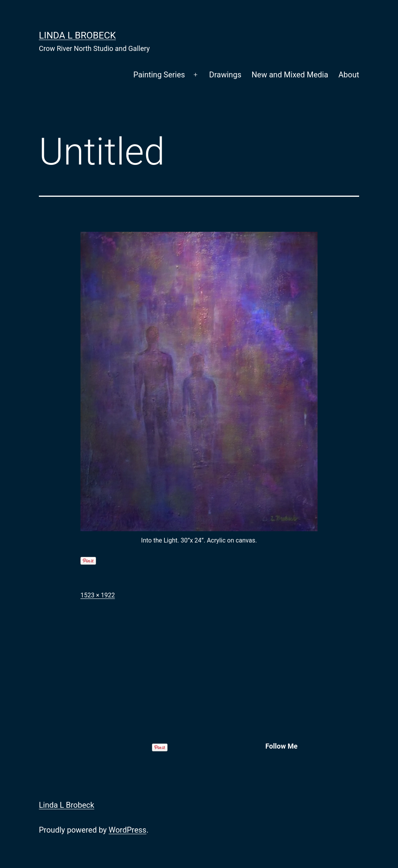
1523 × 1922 (98, 595)
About (349, 75)
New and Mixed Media (290, 75)
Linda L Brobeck (77, 35)
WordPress (127, 830)
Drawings (225, 75)
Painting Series (159, 75)
